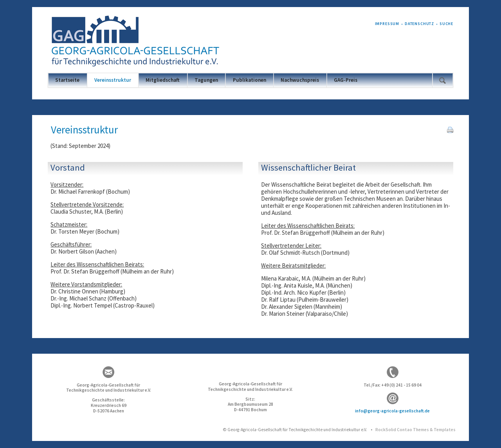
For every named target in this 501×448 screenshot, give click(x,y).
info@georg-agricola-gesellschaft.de (392, 411)
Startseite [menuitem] (67, 80)
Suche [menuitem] (446, 24)
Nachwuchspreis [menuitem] (300, 80)
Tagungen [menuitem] (206, 80)
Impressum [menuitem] (387, 24)
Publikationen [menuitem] (250, 80)
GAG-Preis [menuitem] (346, 80)
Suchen (442, 80)
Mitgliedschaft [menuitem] (163, 80)
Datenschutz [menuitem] (419, 24)
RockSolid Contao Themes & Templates (415, 430)
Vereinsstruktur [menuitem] (113, 80)
